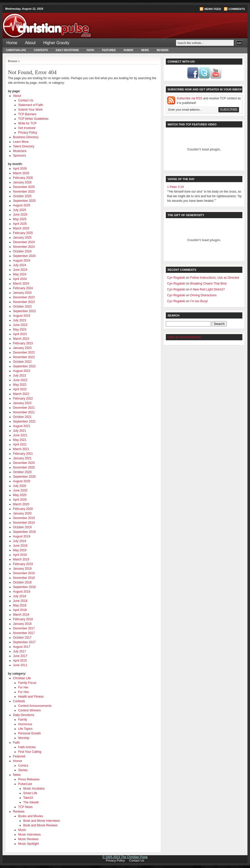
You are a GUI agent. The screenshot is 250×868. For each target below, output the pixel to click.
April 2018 (20, 610)
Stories (23, 770)
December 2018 (24, 573)
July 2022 (20, 376)
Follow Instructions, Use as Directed (215, 278)
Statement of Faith (31, 105)
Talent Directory (24, 146)
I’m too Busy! (199, 301)
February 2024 (23, 288)
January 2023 (22, 348)
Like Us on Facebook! (184, 337)
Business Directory (26, 137)
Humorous (25, 724)
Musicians (20, 151)
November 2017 (24, 633)
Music (22, 830)
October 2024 (22, 251)
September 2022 (24, 366)
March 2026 (21, 173)
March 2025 (21, 228)
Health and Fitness (31, 697)
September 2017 (24, 642)
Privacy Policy (28, 133)
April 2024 (20, 279)
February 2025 (23, 233)
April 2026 (20, 169)
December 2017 (24, 628)
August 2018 (22, 592)
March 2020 (21, 504)
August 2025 (22, 205)
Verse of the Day (181, 179)
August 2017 (22, 647)
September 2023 (24, 311)
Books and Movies (31, 816)
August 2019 (22, 536)
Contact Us (26, 100)
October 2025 (22, 196)
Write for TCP (27, 123)
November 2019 (24, 523)
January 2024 (22, 293)
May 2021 (20, 440)
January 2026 (22, 182)
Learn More (21, 142)
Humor (129, 50)
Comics (23, 766)
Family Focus (27, 683)
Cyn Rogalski (176, 278)
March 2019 (21, 559)
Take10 (28, 798)
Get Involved (27, 128)
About (30, 43)
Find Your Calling (30, 752)
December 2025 (24, 187)
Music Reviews (28, 839)
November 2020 (24, 467)
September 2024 (24, 256)
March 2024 (21, 284)
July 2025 (20, 210)
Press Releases (29, 779)
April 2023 (20, 334)
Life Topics (25, 729)
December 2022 (24, 353)
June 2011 (20, 665)
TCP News (25, 807)
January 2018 (22, 624)
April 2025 (20, 224)
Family (23, 720)
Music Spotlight (28, 844)
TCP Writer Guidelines (33, 119)
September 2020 (24, 477)
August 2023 (22, 316)
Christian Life (16, 50)
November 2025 (24, 192)
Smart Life (30, 793)
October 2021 (22, 417)
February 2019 (23, 564)
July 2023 (20, 320)
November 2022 (24, 357)
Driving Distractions (203, 295)
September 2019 (24, 532)
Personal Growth (29, 733)
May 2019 (20, 550)
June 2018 (20, 601)
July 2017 (20, 651)
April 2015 (20, 661)
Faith (90, 50)
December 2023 (24, 297)
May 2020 (20, 495)
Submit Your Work (30, 110)
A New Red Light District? (207, 289)
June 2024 (20, 270)
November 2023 (24, 302)
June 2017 (20, 656)
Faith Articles (27, 747)
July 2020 (20, 486)
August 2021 (22, 426)
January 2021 (22, 458)
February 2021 (23, 454)
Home (12, 43)
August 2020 (22, 481)
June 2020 (20, 490)
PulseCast (25, 784)
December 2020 (24, 463)
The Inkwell (31, 802)
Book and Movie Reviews (40, 825)
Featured (109, 50)
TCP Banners (27, 114)
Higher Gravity (56, 43)
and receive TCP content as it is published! (209, 101)
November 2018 (24, 578)
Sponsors (20, 156)
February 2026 (23, 178)
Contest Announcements (35, 706)
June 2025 (20, 215)
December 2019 (24, 518)
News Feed (213, 9)
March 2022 (21, 394)
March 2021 (21, 449)
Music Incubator (34, 789)
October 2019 (22, 527)
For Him (24, 692)
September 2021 (24, 421)
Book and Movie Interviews (41, 821)
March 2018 (21, 615)
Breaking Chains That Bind (209, 284)
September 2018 (24, 587)
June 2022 (20, 380)
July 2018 (20, 596)
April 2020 (20, 500)
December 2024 (24, 242)
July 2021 (20, 431)
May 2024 (20, 274)
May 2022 (20, 385)
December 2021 (24, 408)
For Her (23, 687)
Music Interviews (29, 835)
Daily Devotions (67, 50)
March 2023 (21, 339)
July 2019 (20, 541)
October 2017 (22, 638)
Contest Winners (29, 710)
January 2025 (22, 238)
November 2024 (24, 247)
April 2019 (20, 555)
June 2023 (20, 325)
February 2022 (23, 398)
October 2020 (22, 472)
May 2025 (20, 219)
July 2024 (20, 265)
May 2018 (20, 605)
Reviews (162, 50)
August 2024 (22, 261)
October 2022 (22, 362)
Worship (24, 738)
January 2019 (22, 569)
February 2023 (23, 343)
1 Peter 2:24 (175, 187)
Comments (237, 9)
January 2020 (22, 513)
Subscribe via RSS (190, 98)
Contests (41, 50)
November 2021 (24, 412)
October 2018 (22, 582)
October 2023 (22, 307)
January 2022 (22, 403)
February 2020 (23, 509)
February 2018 (23, 619)
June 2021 (20, 435)
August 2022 (22, 371)
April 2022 (20, 389)
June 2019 (20, 546)
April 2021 (20, 444)
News (145, 50)
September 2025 (24, 201)
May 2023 (20, 330)
